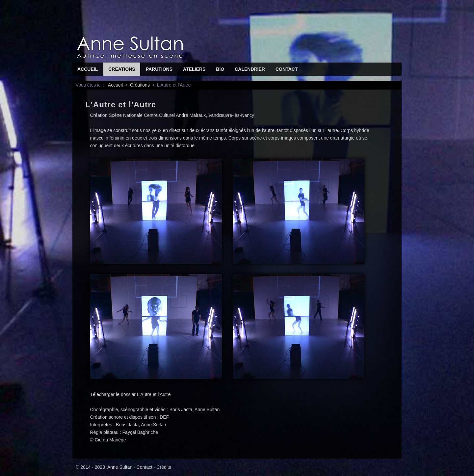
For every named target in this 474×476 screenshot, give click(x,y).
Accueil (88, 69)
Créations (122, 69)
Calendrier (250, 69)
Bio (220, 69)
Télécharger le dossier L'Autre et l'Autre (131, 394)
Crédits (164, 467)
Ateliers (194, 69)
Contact (287, 69)
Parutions (159, 69)
